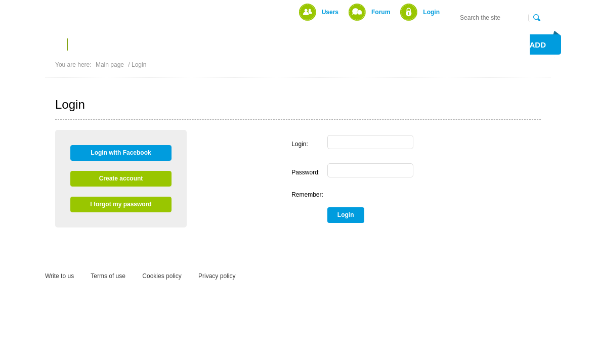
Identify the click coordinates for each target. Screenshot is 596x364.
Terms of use (108, 276)
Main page (110, 65)
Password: (306, 172)
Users (330, 12)
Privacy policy (217, 276)
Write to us (59, 276)
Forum (381, 12)
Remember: (307, 195)
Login (431, 12)
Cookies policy (162, 276)
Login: (300, 144)
